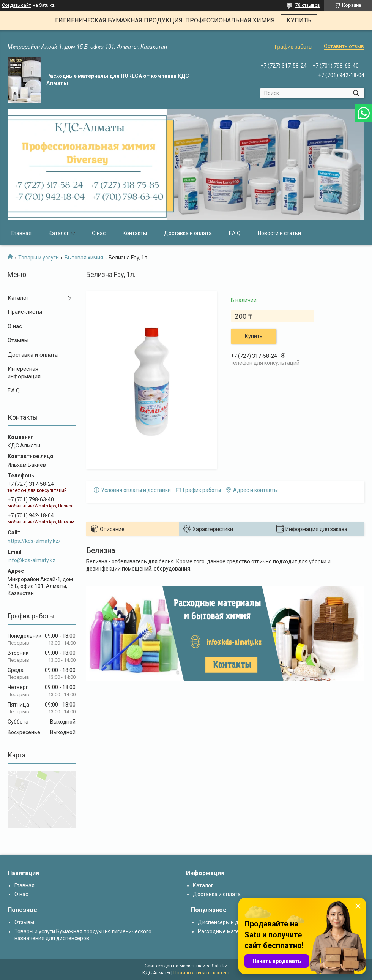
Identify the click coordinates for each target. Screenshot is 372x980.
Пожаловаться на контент (202, 973)
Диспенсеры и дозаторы (229, 922)
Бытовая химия (84, 258)
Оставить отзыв (344, 46)
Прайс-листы (25, 312)
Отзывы (18, 340)
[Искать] (356, 93)
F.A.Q (235, 233)
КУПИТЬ (299, 20)
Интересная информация (24, 373)
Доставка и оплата (188, 233)
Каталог (59, 233)
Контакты (135, 233)
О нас (99, 233)
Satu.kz (220, 966)
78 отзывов (308, 5)
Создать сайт (16, 5)
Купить (254, 336)
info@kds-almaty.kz (32, 560)
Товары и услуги (39, 258)
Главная (21, 233)
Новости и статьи (279, 233)
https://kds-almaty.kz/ (34, 541)
